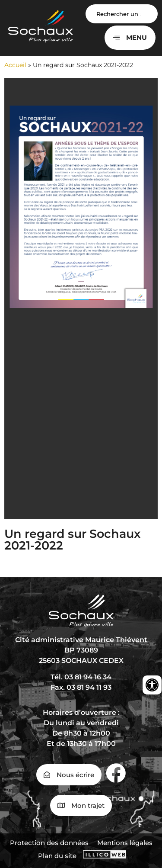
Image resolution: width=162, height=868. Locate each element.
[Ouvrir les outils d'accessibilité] (152, 685)
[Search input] (122, 14)
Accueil (15, 65)
